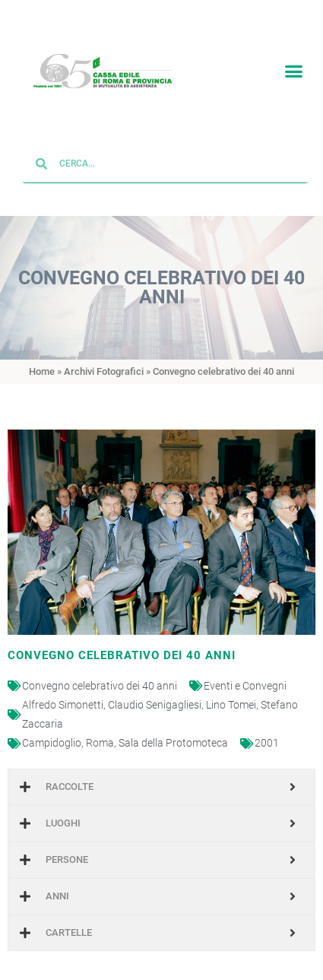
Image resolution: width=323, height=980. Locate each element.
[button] (294, 68)
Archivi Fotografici (104, 360)
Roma (100, 732)
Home (42, 360)
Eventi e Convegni (245, 674)
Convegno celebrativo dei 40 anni (100, 674)
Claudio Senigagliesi (155, 693)
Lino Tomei (231, 693)
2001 (267, 732)
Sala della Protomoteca (173, 732)
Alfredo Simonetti (63, 693)
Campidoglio (52, 732)
